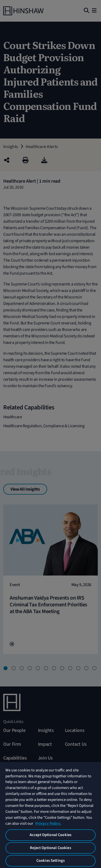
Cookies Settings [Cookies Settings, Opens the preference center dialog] (50, 861)
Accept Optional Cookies (50, 835)
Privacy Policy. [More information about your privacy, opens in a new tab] (48, 823)
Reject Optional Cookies (50, 848)
